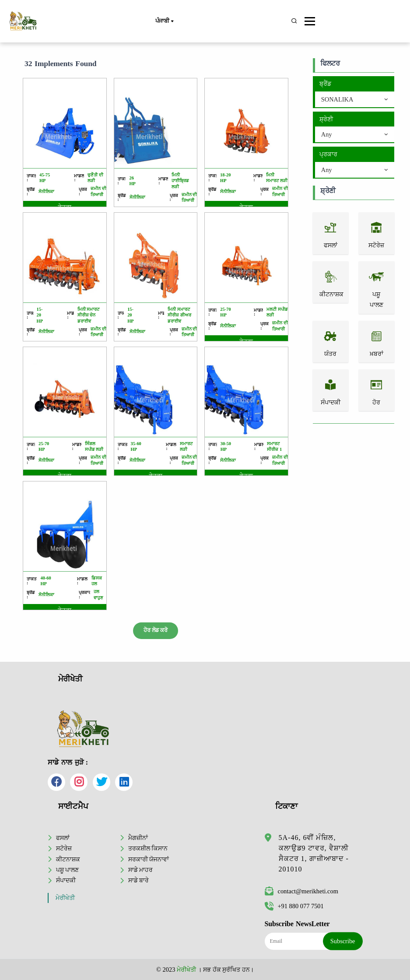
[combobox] (355, 100)
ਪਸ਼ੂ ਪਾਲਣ (68, 870)
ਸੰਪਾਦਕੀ (66, 880)
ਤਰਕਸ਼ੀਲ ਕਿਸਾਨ (148, 848)
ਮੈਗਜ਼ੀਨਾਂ (138, 838)
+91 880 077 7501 (294, 906)
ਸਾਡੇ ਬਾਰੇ (139, 880)
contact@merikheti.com (301, 891)
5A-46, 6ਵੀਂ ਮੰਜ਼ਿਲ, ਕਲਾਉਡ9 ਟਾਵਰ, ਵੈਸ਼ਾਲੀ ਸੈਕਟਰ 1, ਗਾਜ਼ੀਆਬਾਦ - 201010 (314, 853)
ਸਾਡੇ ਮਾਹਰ (141, 870)
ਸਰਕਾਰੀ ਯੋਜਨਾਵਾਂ (149, 859)
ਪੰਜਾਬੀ (164, 21)
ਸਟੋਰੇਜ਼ (64, 848)
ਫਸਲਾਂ (63, 838)
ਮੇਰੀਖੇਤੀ (65, 898)
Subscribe (343, 941)
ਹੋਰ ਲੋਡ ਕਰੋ (156, 630)
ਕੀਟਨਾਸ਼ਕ (68, 859)
